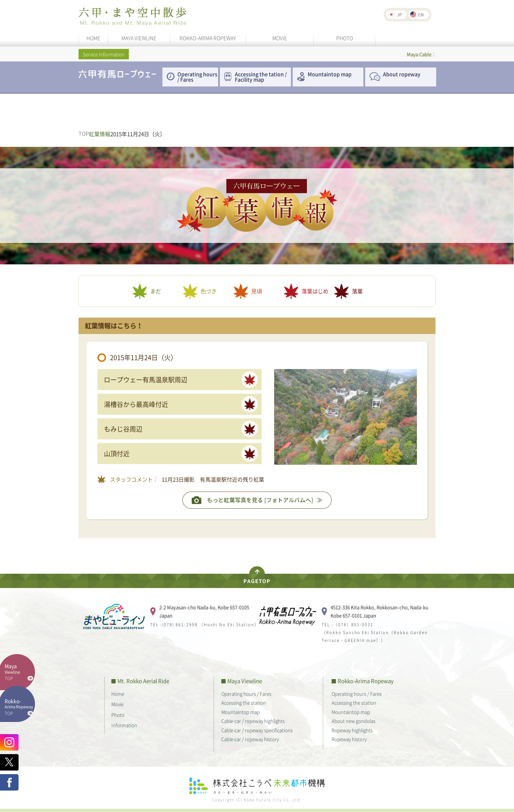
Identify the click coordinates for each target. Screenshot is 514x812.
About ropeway (402, 74)
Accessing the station (244, 703)
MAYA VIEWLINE (139, 38)
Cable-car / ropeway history (250, 739)
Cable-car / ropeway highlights (253, 721)
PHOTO (345, 38)
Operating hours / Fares (197, 77)
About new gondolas (354, 721)
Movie (117, 704)
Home (118, 694)
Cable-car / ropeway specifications (257, 730)
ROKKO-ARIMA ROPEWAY (208, 38)
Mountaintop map (330, 74)
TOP (84, 134)
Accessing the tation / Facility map (261, 77)
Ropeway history (349, 739)
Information (124, 725)
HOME (93, 38)
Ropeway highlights (352, 730)
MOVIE (280, 38)
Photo (118, 715)
